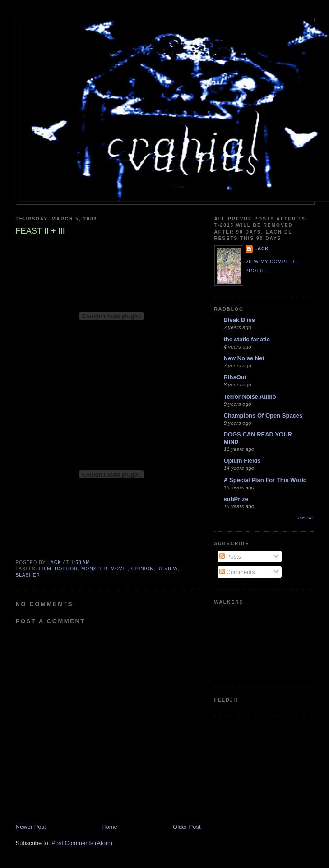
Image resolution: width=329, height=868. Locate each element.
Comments (237, 572)
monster (94, 569)
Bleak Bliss (239, 320)
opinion (143, 569)
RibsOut (235, 377)
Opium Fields (242, 461)
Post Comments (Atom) (82, 843)
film (45, 569)
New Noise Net (244, 358)
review (167, 569)
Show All (305, 518)
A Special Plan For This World (265, 480)
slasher (28, 575)
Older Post (187, 827)
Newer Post (31, 827)
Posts (230, 557)
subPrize (236, 499)
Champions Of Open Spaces (263, 416)
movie (119, 569)
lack (262, 249)
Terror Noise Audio (250, 397)
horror (66, 569)
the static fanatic (247, 339)
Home (109, 827)
